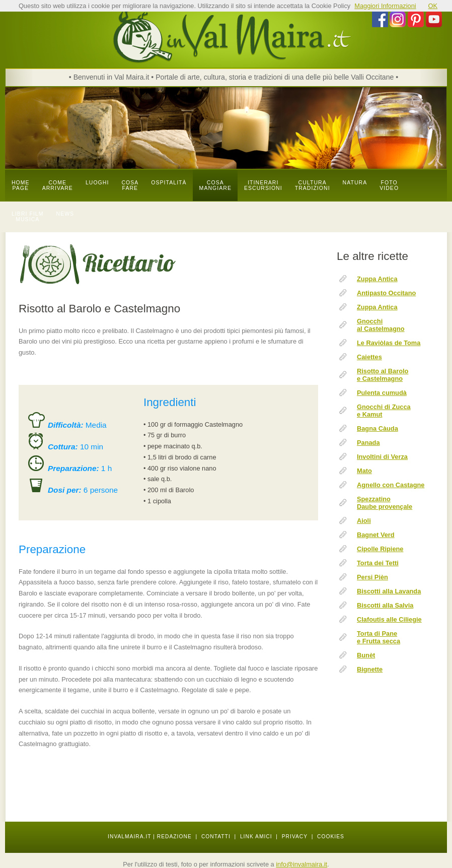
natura (355, 183)
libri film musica (28, 217)
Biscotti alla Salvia (385, 605)
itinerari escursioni (263, 185)
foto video (389, 185)
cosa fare (130, 185)
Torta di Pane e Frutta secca (379, 637)
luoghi (97, 183)
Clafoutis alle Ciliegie (389, 619)
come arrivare (58, 185)
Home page (21, 185)
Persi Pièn (372, 577)
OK (433, 6)
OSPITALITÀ (169, 183)
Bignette (370, 669)
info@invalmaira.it (302, 864)
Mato (364, 471)
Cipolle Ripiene (380, 549)
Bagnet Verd (376, 535)
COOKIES (331, 837)
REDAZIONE (174, 837)
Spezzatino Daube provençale (385, 503)
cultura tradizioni (313, 185)
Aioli (364, 521)
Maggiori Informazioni (385, 6)
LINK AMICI (256, 837)
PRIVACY (295, 837)
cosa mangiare (215, 185)
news (65, 214)
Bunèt (366, 655)
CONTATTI (216, 837)
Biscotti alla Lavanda (389, 591)
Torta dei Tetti (378, 563)
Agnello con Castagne (391, 485)
